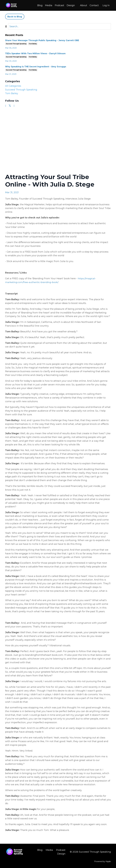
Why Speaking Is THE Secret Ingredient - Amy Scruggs (36, 66)
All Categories (13, 86)
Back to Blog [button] (15, 16)
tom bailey (33, 44)
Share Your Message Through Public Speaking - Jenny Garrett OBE (42, 40)
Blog (40, 5)
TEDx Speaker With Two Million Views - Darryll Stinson (35, 53)
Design (71, 5)
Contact (94, 5)
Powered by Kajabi (103, 861)
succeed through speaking (16, 44)
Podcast (59, 5)
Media (49, 5)
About (84, 5)
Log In (106, 5)
